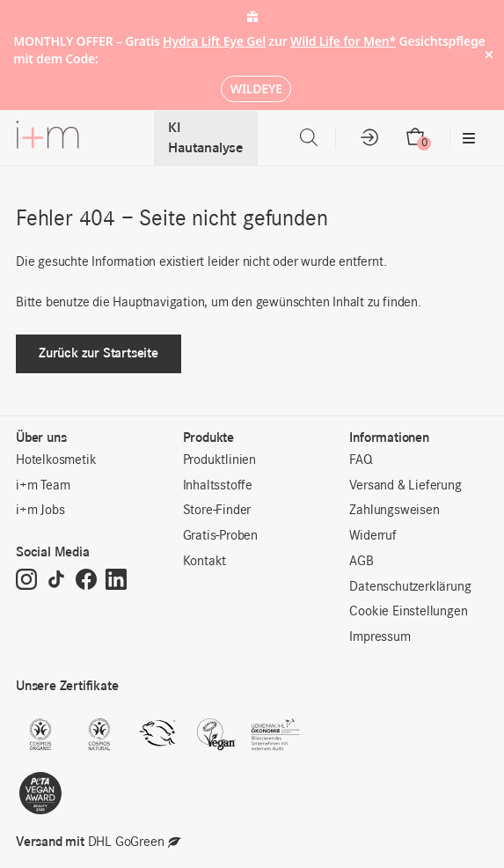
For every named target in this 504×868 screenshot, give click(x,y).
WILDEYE (256, 88)
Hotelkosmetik (56, 460)
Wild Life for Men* (343, 41)
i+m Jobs (40, 511)
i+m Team (43, 486)
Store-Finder (217, 511)
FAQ (361, 460)
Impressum (380, 637)
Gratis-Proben (220, 536)
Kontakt (205, 562)
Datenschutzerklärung (410, 587)
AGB (361, 562)
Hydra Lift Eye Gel (214, 41)
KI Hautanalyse (206, 138)
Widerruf (373, 536)
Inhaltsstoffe (218, 486)
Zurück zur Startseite (99, 353)
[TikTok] (56, 581)
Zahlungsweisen (394, 511)
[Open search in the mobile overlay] (309, 138)
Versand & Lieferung (405, 486)
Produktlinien (219, 460)
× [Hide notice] (489, 55)
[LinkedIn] (116, 581)
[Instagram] (26, 581)
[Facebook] (86, 581)
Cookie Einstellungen (408, 612)
